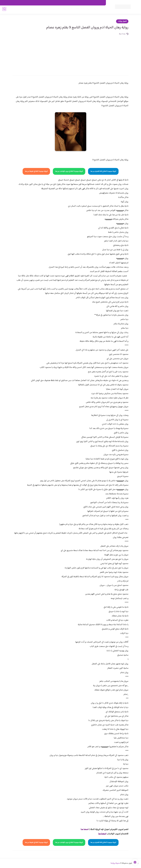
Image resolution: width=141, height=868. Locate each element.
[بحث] (4, 10)
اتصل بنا (100, 3)
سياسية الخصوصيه (54, 3)
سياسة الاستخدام (69, 3)
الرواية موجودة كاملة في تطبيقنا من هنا (36, 171)
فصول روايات (122, 21)
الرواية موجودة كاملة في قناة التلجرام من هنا (103, 171)
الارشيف (43, 3)
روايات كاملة (84, 10)
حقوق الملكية (90, 3)
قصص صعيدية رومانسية (35, 10)
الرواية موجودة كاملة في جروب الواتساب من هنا (69, 171)
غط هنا (83, 829)
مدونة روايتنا (115, 863)
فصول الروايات (96, 10)
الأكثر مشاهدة (73, 10)
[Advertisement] (71, 54)
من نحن (80, 3)
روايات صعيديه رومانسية (56, 10)
